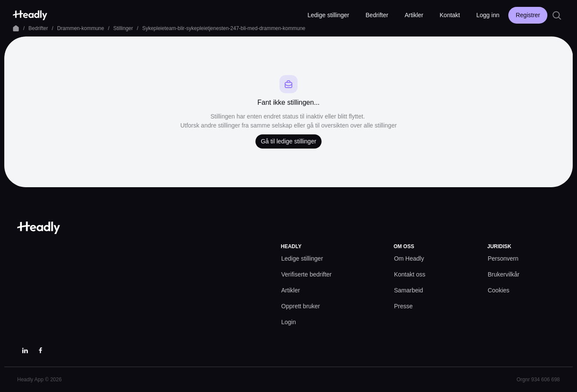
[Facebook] (40, 350)
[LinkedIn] (25, 350)
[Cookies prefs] (499, 290)
